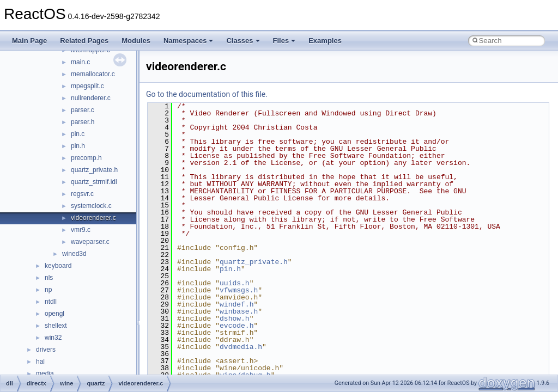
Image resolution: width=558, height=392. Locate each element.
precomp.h (86, 158)
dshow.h (235, 318)
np (48, 290)
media (45, 373)
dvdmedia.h (241, 347)
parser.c (83, 110)
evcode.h (236, 326)
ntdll (51, 302)
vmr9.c (81, 230)
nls (49, 278)
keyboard (58, 266)
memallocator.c (93, 74)
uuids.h (235, 283)
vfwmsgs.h (239, 290)
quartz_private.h (94, 170)
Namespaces (189, 41)
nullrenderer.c (91, 98)
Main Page (29, 41)
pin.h (78, 146)
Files (284, 41)
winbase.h (239, 311)
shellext (56, 326)
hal (40, 362)
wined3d (74, 254)
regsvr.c (82, 194)
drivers (46, 350)
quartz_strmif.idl (94, 182)
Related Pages (84, 41)
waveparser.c (90, 242)
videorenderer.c (93, 218)
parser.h (83, 122)
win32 (53, 338)
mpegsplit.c (87, 86)
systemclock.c (91, 206)
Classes (243, 41)
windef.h (236, 304)
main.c (80, 62)
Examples (325, 41)
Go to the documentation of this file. (207, 94)
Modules (136, 41)
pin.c (78, 134)
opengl (54, 314)
